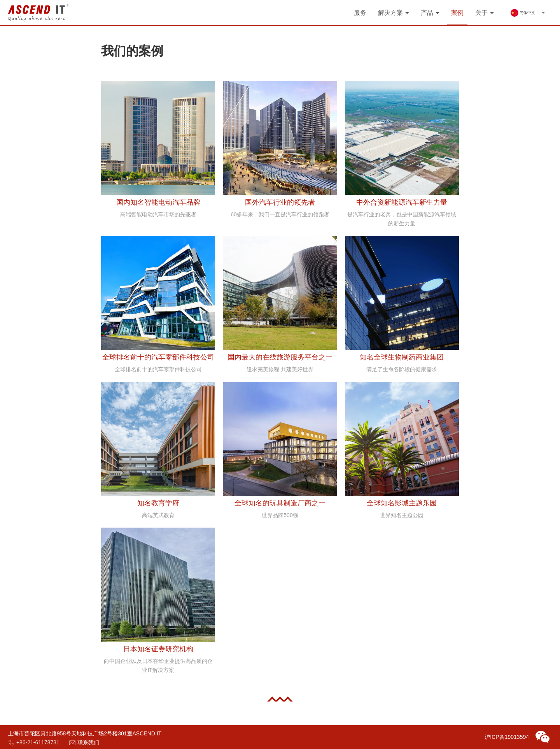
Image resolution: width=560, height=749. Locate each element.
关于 (481, 13)
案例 (457, 13)
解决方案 (390, 13)
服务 (360, 13)
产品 (427, 13)
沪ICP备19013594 (507, 737)
